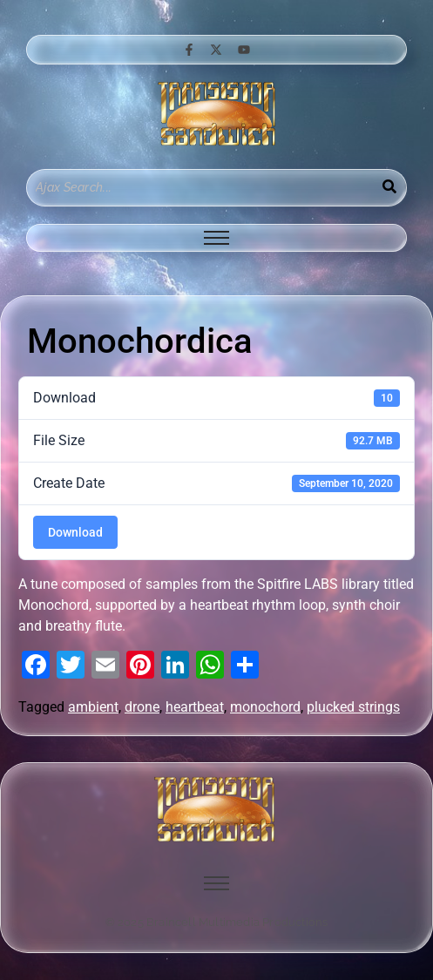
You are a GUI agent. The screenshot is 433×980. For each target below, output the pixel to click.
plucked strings (353, 707)
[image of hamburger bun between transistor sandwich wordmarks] (217, 809)
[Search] (200, 188)
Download (75, 532)
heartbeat (195, 707)
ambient (93, 707)
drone (142, 707)
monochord (265, 707)
